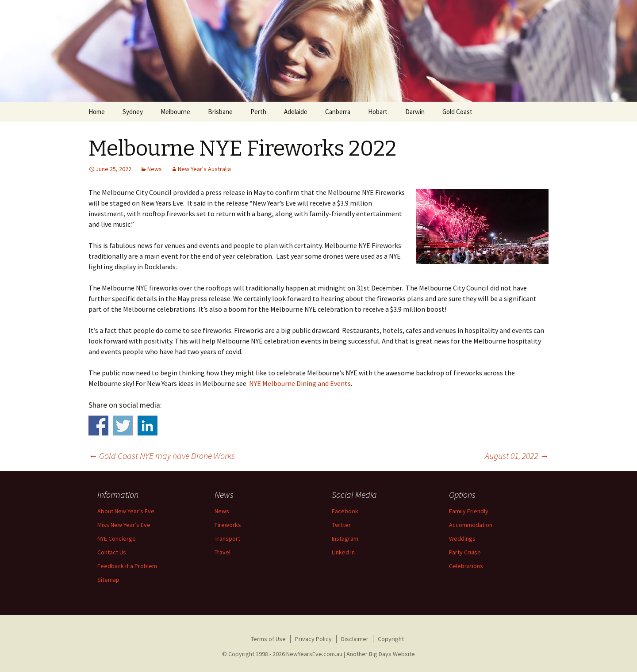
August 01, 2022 (517, 456)
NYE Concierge (117, 538)
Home (97, 112)
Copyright (391, 639)
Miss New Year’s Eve (124, 525)
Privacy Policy (313, 639)
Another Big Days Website (381, 654)
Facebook (345, 511)
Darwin (415, 112)
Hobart (378, 112)
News (222, 511)
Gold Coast (457, 112)
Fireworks (228, 525)
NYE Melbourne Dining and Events (300, 383)
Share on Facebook (98, 426)
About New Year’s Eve (126, 511)
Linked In (343, 552)
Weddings (462, 538)
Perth (258, 112)
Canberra (338, 112)
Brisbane (220, 112)
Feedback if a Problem (127, 566)
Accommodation (471, 525)
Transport (227, 538)
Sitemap (108, 580)
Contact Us (112, 552)
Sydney (133, 112)
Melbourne (175, 112)
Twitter (341, 525)
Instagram (345, 538)
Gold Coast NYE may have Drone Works (162, 456)
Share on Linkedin (148, 426)
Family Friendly (469, 511)
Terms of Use (268, 639)
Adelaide (296, 112)
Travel (223, 552)
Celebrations (466, 566)
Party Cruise (465, 552)
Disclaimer (355, 639)
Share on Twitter (123, 426)
